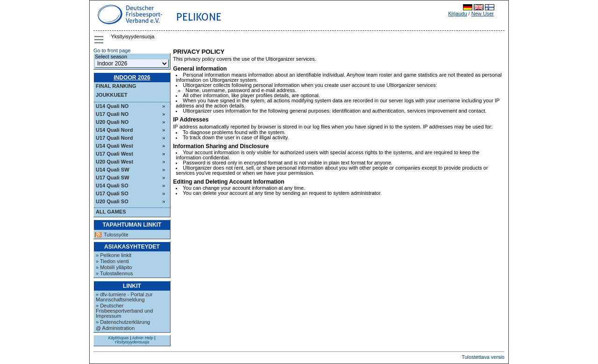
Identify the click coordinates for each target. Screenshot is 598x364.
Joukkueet (112, 95)
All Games (111, 212)
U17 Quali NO (112, 114)
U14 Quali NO (112, 106)
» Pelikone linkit (114, 255)
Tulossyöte (116, 235)
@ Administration (115, 328)
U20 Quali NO (112, 122)
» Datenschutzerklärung (123, 322)
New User (483, 14)
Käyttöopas (118, 338)
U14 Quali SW (113, 170)
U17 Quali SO (112, 193)
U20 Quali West (114, 162)
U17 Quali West (114, 154)
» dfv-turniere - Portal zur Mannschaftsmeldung (124, 297)
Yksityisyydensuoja (132, 342)
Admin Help (142, 338)
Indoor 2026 (132, 78)
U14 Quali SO (112, 186)
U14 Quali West (114, 146)
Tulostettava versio (483, 357)
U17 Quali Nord (114, 138)
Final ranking (116, 86)
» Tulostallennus (114, 273)
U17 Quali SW (113, 178)
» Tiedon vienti (112, 261)
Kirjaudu (457, 14)
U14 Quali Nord (114, 130)
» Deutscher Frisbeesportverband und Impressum (124, 311)
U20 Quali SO (112, 201)
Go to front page (112, 50)
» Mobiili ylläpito (114, 267)
